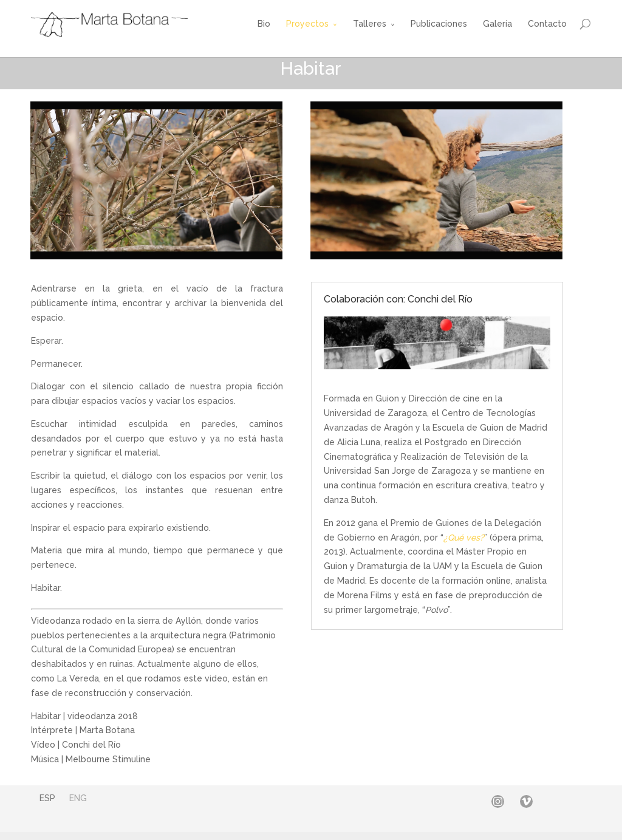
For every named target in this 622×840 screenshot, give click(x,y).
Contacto (547, 24)
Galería (497, 24)
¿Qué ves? (464, 538)
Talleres (370, 24)
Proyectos (307, 24)
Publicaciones (439, 24)
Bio (264, 24)
